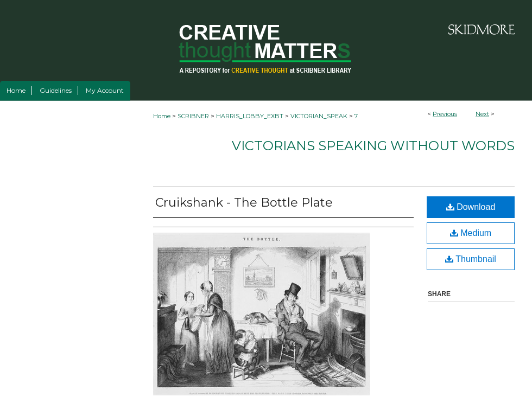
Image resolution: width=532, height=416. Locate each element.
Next (482, 114)
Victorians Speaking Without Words (373, 146)
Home (162, 116)
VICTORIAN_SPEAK (319, 116)
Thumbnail (471, 259)
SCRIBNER (193, 116)
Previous (445, 114)
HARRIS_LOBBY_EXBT (250, 116)
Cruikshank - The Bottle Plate (244, 203)
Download (471, 207)
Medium (471, 233)
